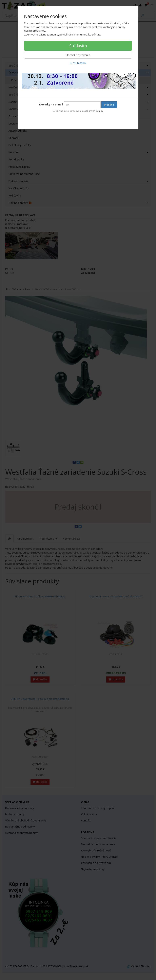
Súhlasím (78, 46)
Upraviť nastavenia (78, 55)
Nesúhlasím (78, 63)
